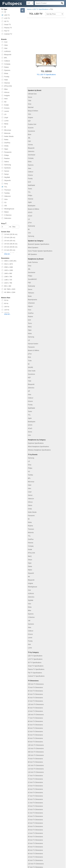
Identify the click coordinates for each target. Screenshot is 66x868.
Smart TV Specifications (36, 636)
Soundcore (31, 101)
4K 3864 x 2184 (10, 292)
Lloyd (6, 117)
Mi (5, 127)
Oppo (6, 149)
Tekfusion (31, 263)
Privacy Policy (33, 852)
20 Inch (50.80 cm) (11, 247)
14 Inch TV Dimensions (35, 803)
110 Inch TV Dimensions (36, 833)
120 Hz (7, 310)
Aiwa (6, 45)
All (5, 12)
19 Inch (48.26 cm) (11, 244)
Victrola (30, 114)
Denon (30, 259)
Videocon (7, 196)
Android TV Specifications (36, 646)
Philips (7, 155)
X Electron (8, 215)
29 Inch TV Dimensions (35, 776)
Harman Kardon (33, 313)
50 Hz (6, 300)
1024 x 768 (8, 283)
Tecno (30, 293)
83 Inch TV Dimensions (35, 708)
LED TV (7, 15)
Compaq (7, 64)
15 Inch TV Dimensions (35, 779)
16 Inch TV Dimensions (35, 681)
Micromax (8, 130)
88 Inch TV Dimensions (35, 820)
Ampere (30, 87)
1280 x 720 (8, 280)
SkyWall (7, 177)
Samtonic (7, 168)
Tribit (29, 70)
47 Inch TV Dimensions (35, 766)
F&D (29, 111)
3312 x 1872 (9, 264)
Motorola (7, 133)
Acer (6, 42)
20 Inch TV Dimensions (35, 813)
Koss (30, 280)
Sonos (30, 67)
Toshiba (7, 193)
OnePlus (7, 143)
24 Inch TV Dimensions (35, 756)
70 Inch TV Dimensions (35, 657)
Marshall (31, 77)
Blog (30, 846)
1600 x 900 (8, 273)
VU (5, 202)
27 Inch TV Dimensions (35, 745)
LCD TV (7, 18)
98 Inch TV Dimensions (35, 698)
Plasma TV (8, 28)
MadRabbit (31, 155)
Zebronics (8, 218)
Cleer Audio (32, 341)
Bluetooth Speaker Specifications (38, 214)
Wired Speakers (33, 217)
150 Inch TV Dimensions (36, 725)
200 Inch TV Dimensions (36, 654)
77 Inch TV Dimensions (35, 688)
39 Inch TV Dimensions (35, 800)
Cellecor (7, 61)
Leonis (7, 111)
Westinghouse (9, 209)
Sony (6, 184)
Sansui (7, 171)
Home (29, 9)
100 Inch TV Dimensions (36, 684)
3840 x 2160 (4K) (10, 261)
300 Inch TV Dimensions (36, 722)
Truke (30, 330)
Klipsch (30, 276)
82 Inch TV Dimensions (35, 695)
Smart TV (8, 25)
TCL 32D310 (46, 41)
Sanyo (6, 174)
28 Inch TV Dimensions (35, 796)
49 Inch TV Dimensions (35, 817)
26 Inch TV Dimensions (35, 793)
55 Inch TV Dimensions (35, 769)
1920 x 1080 (9, 270)
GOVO (30, 182)
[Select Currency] (30, 3)
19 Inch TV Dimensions (35, 827)
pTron (30, 192)
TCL (6, 187)
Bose (30, 104)
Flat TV (7, 31)
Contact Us (32, 849)
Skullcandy (31, 196)
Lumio (6, 121)
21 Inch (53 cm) (10, 250)
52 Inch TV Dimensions (35, 701)
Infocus (7, 92)
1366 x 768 (8, 277)
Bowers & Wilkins (33, 179)
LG (5, 114)
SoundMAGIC (32, 249)
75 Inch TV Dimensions (35, 749)
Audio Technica (33, 232)
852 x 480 (8, 286)
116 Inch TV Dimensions (36, 742)
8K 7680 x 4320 (10, 289)
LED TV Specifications (41, 9)
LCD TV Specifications (35, 629)
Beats (30, 266)
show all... (7, 254)
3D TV (6, 21)
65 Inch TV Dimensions (35, 661)
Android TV (8, 34)
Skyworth (7, 180)
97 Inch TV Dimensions (35, 837)
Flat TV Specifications (35, 642)
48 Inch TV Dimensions (35, 810)
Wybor (6, 212)
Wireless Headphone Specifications (39, 420)
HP (29, 361)
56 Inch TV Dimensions (35, 705)
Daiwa (6, 67)
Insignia (7, 95)
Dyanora (7, 70)
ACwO (30, 186)
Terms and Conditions (36, 855)
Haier (6, 80)
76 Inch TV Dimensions (35, 728)
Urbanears (31, 273)
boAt (29, 152)
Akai (6, 48)
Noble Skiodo (9, 136)
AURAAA (7, 51)
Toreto (30, 158)
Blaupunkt (8, 55)
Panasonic (8, 152)
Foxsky (7, 77)
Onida (6, 146)
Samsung (8, 165)
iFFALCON (8, 86)
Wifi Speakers (32, 224)
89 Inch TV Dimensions (35, 732)
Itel (5, 102)
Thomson (7, 190)
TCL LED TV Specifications (46, 44)
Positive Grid (32, 94)
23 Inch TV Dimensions (35, 789)
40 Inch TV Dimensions (35, 667)
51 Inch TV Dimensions (35, 783)
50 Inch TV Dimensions (35, 806)
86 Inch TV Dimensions (35, 691)
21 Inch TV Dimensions (35, 772)
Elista (6, 73)
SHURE (30, 337)
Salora (7, 162)
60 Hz (6, 303)
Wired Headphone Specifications (38, 416)
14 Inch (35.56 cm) (11, 234)
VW (5, 206)
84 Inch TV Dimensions (35, 823)
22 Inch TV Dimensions (35, 752)
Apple (30, 172)
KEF (29, 91)
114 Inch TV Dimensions (36, 739)
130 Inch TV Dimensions (36, 715)
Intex (6, 99)
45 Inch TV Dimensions (35, 830)
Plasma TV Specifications (36, 639)
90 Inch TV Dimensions (35, 840)
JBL (29, 108)
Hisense (7, 83)
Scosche (31, 97)
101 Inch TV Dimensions (36, 735)
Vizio (6, 199)
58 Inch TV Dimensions (35, 711)
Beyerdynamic (32, 269)
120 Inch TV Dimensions (36, 674)
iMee (6, 89)
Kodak (6, 105)
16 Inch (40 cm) (10, 241)
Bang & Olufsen (33, 81)
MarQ (6, 124)
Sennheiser (32, 125)
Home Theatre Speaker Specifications (40, 221)
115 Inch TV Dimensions (36, 718)
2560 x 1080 (9, 267)
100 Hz (7, 307)
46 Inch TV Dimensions (35, 759)
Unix (29, 203)
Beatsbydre (32, 175)
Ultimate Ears (32, 64)
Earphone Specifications (36, 413)
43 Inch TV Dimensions (35, 786)
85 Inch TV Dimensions (35, 678)
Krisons (7, 108)
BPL (6, 58)
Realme (7, 158)
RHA (29, 327)
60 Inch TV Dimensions (35, 664)
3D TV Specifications (35, 632)
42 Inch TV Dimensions (35, 762)
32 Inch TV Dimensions (35, 671)
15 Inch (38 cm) (10, 237)
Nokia (6, 140)
